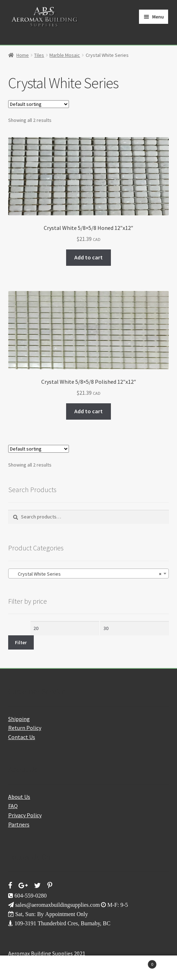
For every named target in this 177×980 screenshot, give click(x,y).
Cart (137, 963)
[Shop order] (39, 104)
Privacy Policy (25, 815)
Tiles (39, 55)
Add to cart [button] (88, 257)
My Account (29, 968)
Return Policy (25, 728)
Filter (21, 642)
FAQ (13, 806)
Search (88, 968)
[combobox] (89, 574)
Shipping (19, 719)
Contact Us (22, 737)
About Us (19, 797)
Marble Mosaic (65, 55)
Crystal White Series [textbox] (87, 574)
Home (23, 55)
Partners (19, 824)
